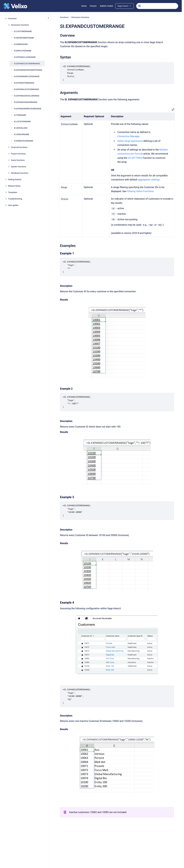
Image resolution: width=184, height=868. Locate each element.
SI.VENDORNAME (22, 134)
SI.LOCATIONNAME (22, 122)
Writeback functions (20, 173)
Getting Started (15, 179)
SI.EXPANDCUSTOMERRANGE (27, 64)
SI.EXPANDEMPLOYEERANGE (27, 76)
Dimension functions (20, 25)
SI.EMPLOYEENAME (23, 51)
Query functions (18, 160)
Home (84, 6)
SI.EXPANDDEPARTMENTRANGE (28, 70)
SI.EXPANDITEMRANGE (24, 83)
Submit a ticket (106, 6)
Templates (13, 192)
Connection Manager (128, 136)
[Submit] (140, 6)
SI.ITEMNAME (20, 115)
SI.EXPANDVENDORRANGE (26, 102)
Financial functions (19, 147)
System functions (19, 167)
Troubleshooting (15, 199)
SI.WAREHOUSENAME (24, 141)
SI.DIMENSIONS (21, 44)
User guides (13, 205)
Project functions (18, 154)
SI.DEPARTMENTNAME (24, 38)
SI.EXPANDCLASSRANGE (25, 57)
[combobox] (157, 6)
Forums (93, 6)
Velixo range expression (130, 141)
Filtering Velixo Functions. (141, 191)
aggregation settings (149, 180)
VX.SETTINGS (135, 158)
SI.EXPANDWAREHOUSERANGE (28, 109)
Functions (12, 18)
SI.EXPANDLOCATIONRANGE (26, 89)
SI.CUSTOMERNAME (23, 31)
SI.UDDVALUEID (21, 128)
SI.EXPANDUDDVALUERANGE (27, 96)
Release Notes (14, 186)
